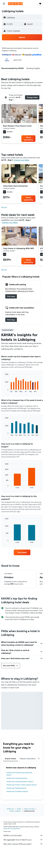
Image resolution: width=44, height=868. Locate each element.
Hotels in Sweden (15, 811)
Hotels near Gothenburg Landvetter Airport (19, 774)
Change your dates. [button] (21, 160)
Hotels (19, 809)
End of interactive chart (4, 390)
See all (4, 207)
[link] (28, 139)
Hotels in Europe (29, 809)
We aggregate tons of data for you (23, 840)
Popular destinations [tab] (28, 759)
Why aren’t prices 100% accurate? (23, 844)
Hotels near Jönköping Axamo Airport (20, 781)
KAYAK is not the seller (23, 835)
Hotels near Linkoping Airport (17, 778)
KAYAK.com (10, 809)
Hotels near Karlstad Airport (16, 788)
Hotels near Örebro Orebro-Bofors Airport (22, 785)
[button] (4, 4)
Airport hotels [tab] (11, 759)
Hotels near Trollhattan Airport (17, 791)
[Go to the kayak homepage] (15, 4)
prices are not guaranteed (12, 829)
